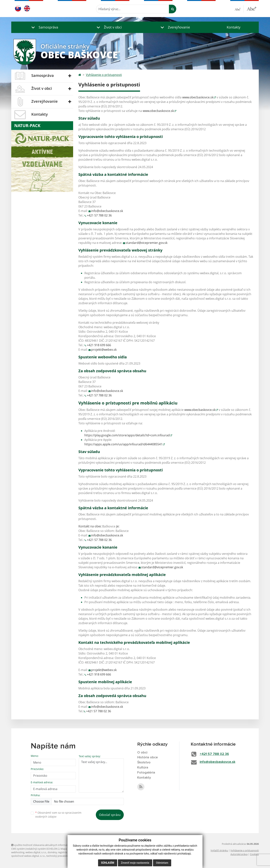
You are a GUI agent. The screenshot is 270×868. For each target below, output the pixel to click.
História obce (148, 757)
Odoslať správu (110, 815)
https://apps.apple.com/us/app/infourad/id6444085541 (123, 444)
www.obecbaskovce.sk (198, 97)
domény (52, 852)
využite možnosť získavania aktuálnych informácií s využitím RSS (48, 845)
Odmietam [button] (162, 863)
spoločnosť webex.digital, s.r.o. (28, 856)
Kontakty (234, 27)
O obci (142, 753)
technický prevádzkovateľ (61, 856)
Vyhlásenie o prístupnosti (104, 75)
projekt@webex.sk (104, 350)
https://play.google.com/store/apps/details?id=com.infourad (127, 435)
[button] (44, 27)
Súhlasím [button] (108, 863)
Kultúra (143, 768)
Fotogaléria (146, 773)
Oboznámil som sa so (58, 815)
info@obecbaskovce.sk (107, 211)
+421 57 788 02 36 (99, 215)
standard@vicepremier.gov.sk (147, 243)
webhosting (18, 852)
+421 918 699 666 (99, 345)
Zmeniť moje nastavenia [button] (135, 863)
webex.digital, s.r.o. (36, 852)
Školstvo (144, 762)
